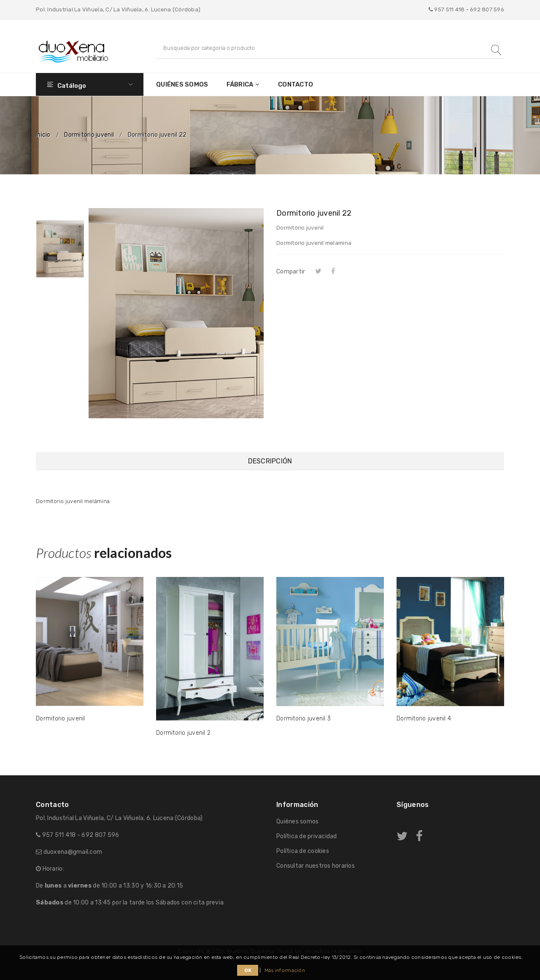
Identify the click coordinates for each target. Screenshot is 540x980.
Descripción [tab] (270, 461)
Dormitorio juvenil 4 (424, 719)
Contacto (296, 84)
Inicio (43, 135)
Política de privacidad (307, 836)
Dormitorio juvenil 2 (183, 733)
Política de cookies (303, 851)
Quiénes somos (182, 84)
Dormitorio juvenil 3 (304, 719)
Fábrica (240, 84)
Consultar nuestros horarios (316, 866)
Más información (285, 970)
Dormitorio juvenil (89, 135)
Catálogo (90, 84)
